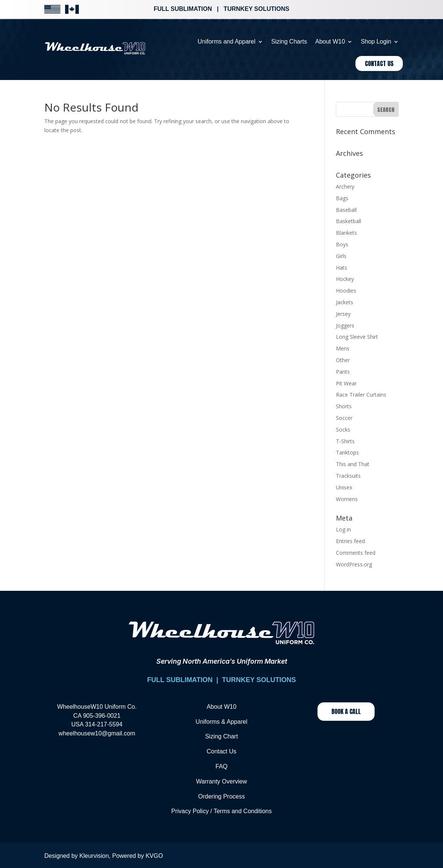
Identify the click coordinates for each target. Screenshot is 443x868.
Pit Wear (346, 383)
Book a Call (346, 711)
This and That (353, 464)
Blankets (346, 233)
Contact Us (379, 63)
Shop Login (376, 42)
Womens (347, 499)
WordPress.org (354, 564)
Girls (341, 256)
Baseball (346, 210)
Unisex (344, 487)
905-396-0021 (102, 716)
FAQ (221, 766)
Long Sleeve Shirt (357, 337)
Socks (343, 429)
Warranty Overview (222, 781)
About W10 (330, 42)
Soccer (344, 418)
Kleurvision (94, 856)
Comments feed (356, 553)
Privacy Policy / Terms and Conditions (222, 811)
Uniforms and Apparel (227, 42)
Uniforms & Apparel (222, 722)
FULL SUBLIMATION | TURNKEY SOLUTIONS (221, 680)
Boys (342, 244)
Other (343, 360)
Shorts (344, 406)
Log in (343, 529)
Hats (342, 268)
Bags (342, 198)
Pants (343, 372)
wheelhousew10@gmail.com (97, 733)
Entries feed (350, 541)
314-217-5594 (104, 724)
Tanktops (347, 452)
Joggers (345, 325)
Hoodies (346, 291)
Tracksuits (348, 476)
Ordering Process (222, 796)
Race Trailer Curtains (361, 395)
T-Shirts (345, 441)
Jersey (343, 314)
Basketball (349, 221)
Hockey (345, 279)
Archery (345, 186)
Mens (343, 348)
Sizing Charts (289, 42)
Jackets (345, 302)
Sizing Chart (222, 736)
